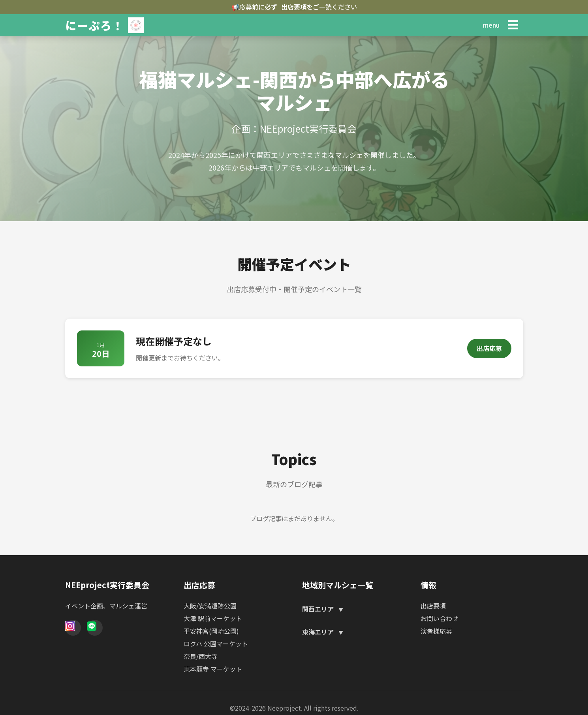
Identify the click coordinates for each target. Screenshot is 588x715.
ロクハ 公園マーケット (216, 644)
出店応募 (489, 348)
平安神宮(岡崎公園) (211, 631)
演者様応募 (436, 631)
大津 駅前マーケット (213, 618)
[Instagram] (73, 628)
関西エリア (319, 609)
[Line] (95, 628)
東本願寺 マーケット (213, 669)
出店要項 (294, 7)
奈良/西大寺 (201, 656)
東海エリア (319, 632)
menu (491, 25)
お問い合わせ (440, 618)
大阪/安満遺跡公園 (210, 606)
